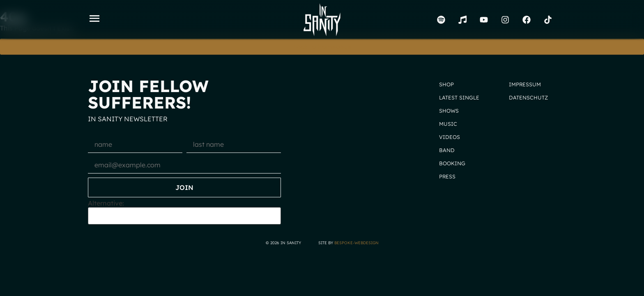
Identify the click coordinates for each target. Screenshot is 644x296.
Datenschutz (528, 97)
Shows (449, 111)
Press (447, 176)
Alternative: (106, 203)
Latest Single (459, 97)
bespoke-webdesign (356, 243)
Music (448, 124)
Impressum (525, 84)
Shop (446, 84)
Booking (452, 163)
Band (447, 150)
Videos (450, 137)
